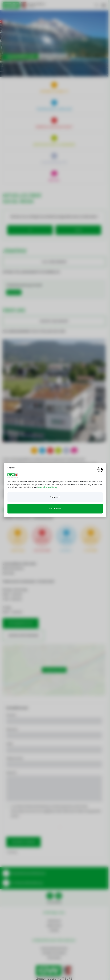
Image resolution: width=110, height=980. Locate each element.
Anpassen (55, 497)
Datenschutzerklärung (47, 487)
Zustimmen (55, 509)
